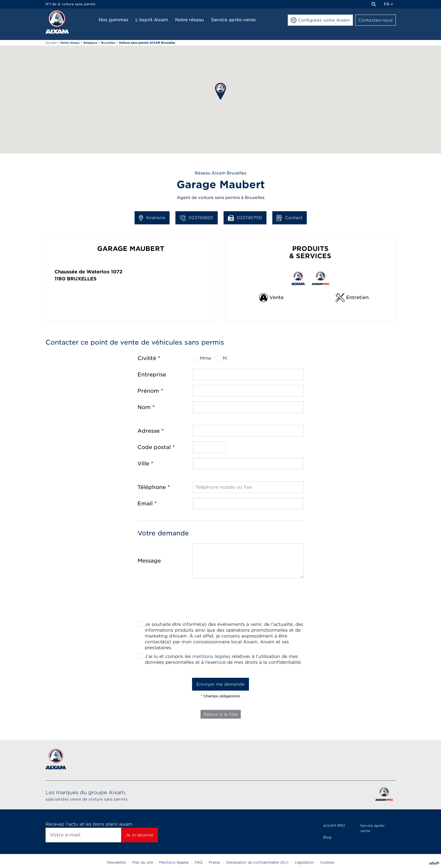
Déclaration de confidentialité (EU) (257, 862)
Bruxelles (82, 279)
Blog (327, 837)
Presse (214, 862)
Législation (304, 862)
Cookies (327, 862)
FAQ (199, 862)
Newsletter (116, 862)
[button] (221, 91)
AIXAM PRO (334, 826)
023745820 (197, 218)
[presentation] (221, 602)
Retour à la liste (221, 714)
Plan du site (143, 862)
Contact (290, 218)
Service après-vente (373, 828)
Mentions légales (174, 862)
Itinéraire (152, 218)
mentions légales (211, 656)
